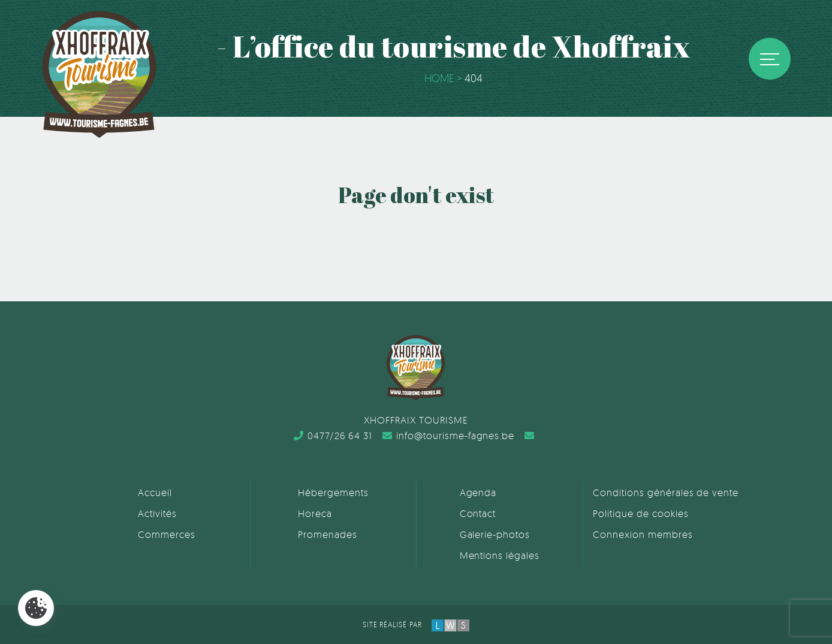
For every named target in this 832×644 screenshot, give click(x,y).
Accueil (155, 492)
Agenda (478, 492)
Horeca (315, 513)
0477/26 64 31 (333, 436)
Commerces (167, 534)
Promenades (328, 534)
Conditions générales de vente (666, 492)
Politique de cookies (640, 513)
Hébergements (333, 492)
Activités (157, 513)
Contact (478, 513)
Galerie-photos (495, 534)
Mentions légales (500, 555)
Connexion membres (643, 534)
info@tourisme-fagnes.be (448, 436)
